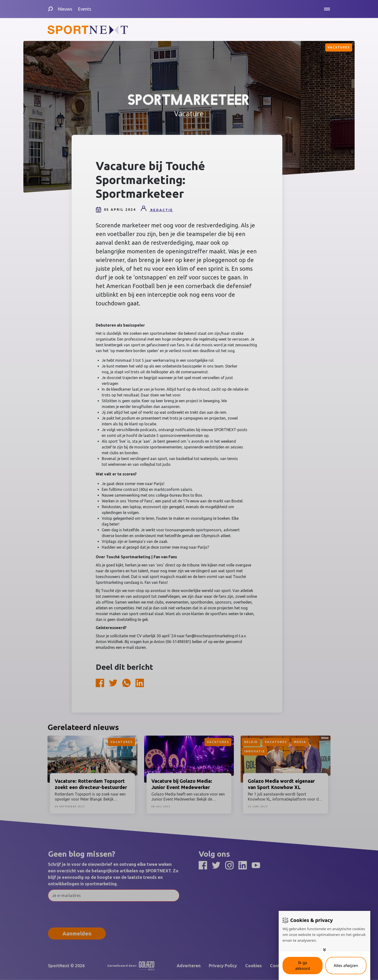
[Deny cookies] (346, 966)
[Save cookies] (303, 966)
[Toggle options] (324, 950)
